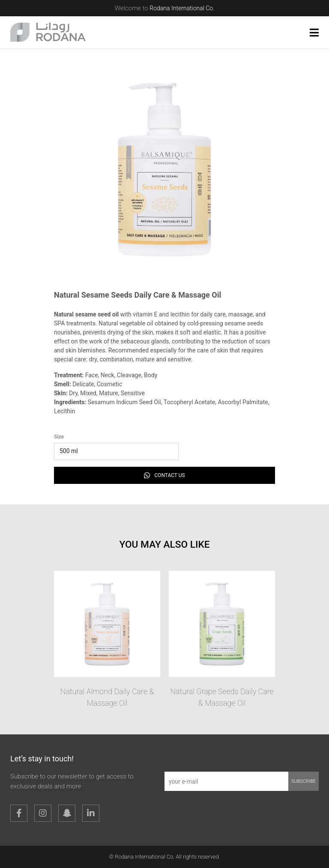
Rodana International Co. (182, 8)
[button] (314, 33)
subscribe (304, 781)
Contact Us (164, 475)
